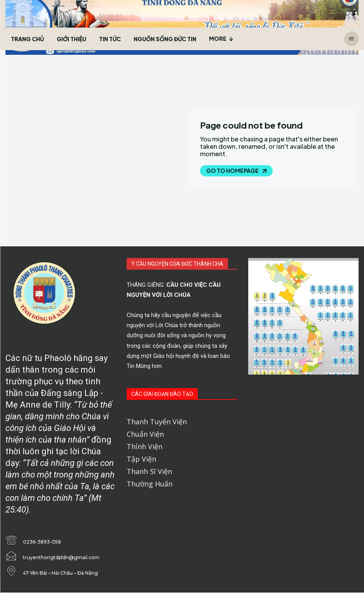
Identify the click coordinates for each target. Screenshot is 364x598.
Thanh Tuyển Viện (157, 422)
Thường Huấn (150, 484)
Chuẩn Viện (145, 434)
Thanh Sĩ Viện (149, 471)
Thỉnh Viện (145, 446)
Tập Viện (141, 459)
